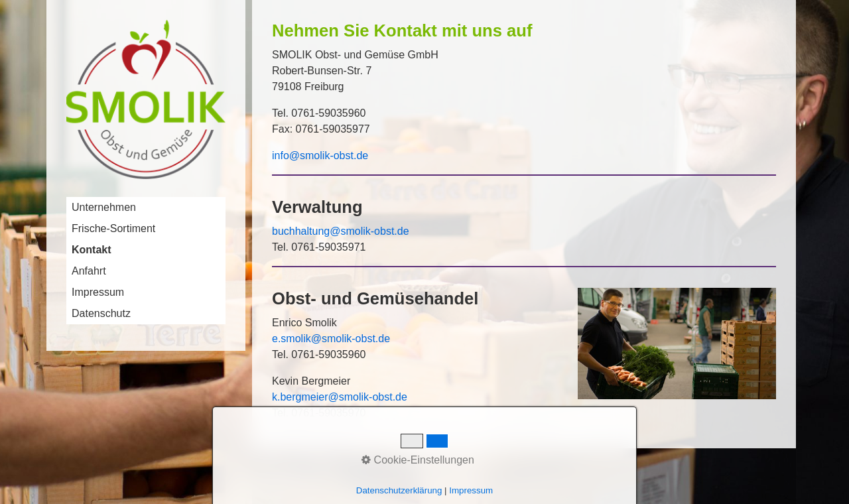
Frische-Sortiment (113, 228)
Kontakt (92, 250)
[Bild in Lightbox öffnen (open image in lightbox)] (677, 344)
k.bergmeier (300, 397)
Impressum (98, 292)
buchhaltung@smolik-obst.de (342, 231)
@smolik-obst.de (367, 397)
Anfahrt (89, 271)
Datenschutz (101, 313)
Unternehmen (104, 207)
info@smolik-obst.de (320, 156)
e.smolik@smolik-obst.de (331, 339)
